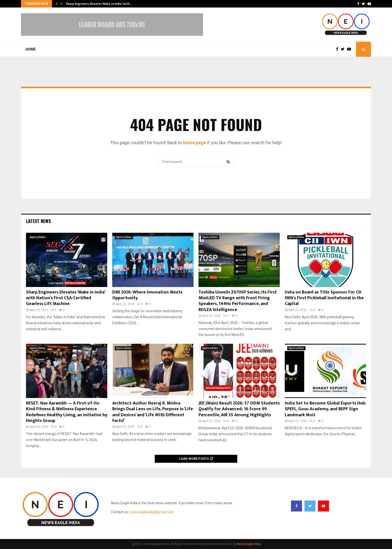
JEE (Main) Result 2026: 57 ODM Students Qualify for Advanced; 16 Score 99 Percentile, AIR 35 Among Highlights (239, 409)
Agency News (38, 237)
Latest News (38, 221)
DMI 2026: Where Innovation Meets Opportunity (147, 295)
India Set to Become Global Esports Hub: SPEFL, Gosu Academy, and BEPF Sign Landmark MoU (325, 409)
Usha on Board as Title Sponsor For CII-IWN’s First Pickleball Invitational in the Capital (324, 298)
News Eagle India (249, 544)
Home (31, 49)
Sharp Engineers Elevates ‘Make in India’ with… (99, 4)
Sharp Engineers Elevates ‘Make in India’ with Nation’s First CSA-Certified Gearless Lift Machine (65, 298)
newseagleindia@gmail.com (152, 512)
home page (194, 143)
